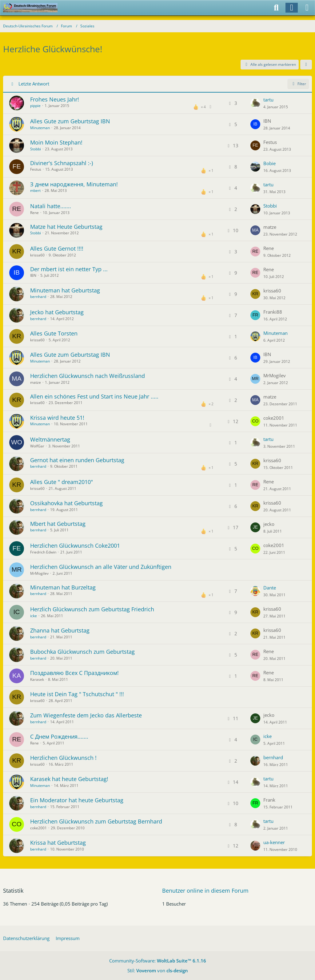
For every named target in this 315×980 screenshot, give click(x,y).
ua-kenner (274, 842)
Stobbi (36, 149)
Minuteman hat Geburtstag (65, 290)
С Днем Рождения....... (59, 736)
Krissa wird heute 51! (57, 418)
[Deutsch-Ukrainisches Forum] (30, 8)
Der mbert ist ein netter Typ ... (69, 269)
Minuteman (40, 128)
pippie (35, 106)
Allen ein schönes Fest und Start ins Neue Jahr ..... (94, 396)
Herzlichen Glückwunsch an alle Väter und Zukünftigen (101, 567)
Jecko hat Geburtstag (57, 312)
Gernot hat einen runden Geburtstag (77, 460)
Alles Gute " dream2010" (62, 482)
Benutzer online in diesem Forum (205, 891)
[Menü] (307, 8)
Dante (270, 588)
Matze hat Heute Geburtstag (66, 227)
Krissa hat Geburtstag (58, 843)
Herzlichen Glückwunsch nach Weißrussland (88, 376)
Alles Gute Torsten (54, 333)
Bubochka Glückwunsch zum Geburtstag (82, 652)
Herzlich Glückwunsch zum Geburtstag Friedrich (92, 609)
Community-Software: (158, 961)
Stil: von (158, 970)
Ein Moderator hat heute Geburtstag (77, 800)
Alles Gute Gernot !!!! (57, 248)
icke (34, 616)
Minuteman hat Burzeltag (63, 587)
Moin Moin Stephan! (56, 142)
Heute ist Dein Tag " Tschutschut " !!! (77, 694)
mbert (35, 190)
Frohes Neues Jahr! (55, 99)
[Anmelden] (292, 8)
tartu (268, 100)
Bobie (269, 163)
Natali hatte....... (51, 206)
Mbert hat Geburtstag (58, 524)
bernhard (38, 297)
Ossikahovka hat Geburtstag (66, 503)
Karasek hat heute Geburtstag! (69, 779)
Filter (298, 84)
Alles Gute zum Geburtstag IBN (70, 121)
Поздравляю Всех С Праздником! (74, 673)
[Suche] (276, 8)
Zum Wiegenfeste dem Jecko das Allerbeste (86, 715)
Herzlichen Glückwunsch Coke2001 (75, 546)
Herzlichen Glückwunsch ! (63, 758)
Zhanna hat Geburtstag (60, 630)
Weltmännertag (50, 439)
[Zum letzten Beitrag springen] (255, 103)
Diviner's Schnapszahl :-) (62, 163)
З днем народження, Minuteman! (74, 184)
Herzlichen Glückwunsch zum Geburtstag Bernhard (96, 821)
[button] (306, 65)
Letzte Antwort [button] (34, 84)
